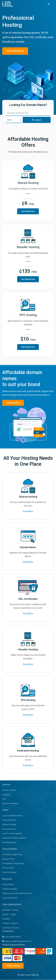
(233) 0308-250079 (12, 937)
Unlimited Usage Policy (12, 855)
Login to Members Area (12, 816)
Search (37, 121)
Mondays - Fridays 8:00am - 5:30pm (10, 913)
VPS (4, 800)
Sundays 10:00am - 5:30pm (10, 922)
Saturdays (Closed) (11, 928)
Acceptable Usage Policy (13, 864)
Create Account (9, 821)
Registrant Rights (10, 889)
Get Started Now (14, 51)
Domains (6, 795)
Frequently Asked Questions (14, 838)
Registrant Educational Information (17, 894)
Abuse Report (8, 885)
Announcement (9, 830)
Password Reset (9, 825)
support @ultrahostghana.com (17, 942)
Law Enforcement (10, 898)
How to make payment (12, 834)
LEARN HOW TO (12, 966)
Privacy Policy (8, 868)
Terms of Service (9, 873)
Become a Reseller (10, 804)
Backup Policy (8, 860)
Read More (28, 512)
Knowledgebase (9, 843)
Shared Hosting (9, 791)
